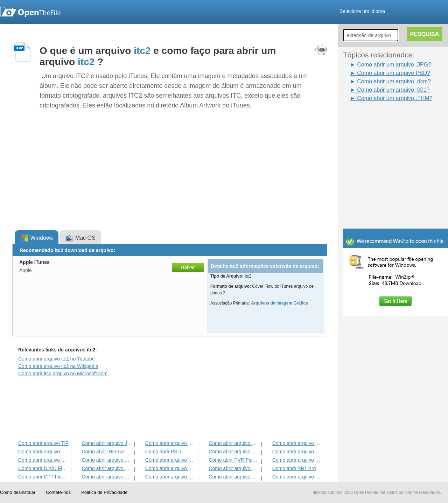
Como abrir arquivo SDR (107, 477)
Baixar (188, 267)
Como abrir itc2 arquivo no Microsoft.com (63, 373)
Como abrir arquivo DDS (234, 452)
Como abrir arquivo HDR (171, 468)
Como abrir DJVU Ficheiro (44, 468)
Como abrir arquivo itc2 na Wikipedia (58, 366)
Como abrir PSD (163, 452)
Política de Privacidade (104, 492)
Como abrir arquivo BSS (234, 443)
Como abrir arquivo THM (107, 468)
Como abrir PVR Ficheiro (234, 460)
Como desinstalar (18, 492)
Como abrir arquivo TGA (107, 460)
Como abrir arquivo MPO (171, 443)
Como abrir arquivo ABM (298, 443)
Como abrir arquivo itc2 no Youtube (57, 359)
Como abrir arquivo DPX (171, 477)
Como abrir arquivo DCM (234, 477)
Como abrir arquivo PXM (298, 477)
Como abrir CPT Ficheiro (44, 477)
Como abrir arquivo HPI (44, 460)
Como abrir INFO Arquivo (107, 452)
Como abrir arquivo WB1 (298, 460)
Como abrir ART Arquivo (298, 468)
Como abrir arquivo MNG (171, 460)
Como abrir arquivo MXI (298, 452)
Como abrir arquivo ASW (44, 452)
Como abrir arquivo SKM (234, 468)
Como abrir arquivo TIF (43, 443)
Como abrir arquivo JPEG (107, 443)
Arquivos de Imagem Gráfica (279, 303)
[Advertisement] (385, 118)
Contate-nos (58, 492)
